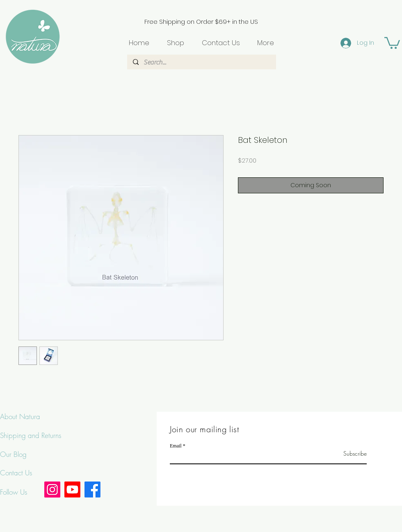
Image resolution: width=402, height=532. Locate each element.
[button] (392, 42)
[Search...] (201, 62)
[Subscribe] (346, 453)
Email (176, 446)
